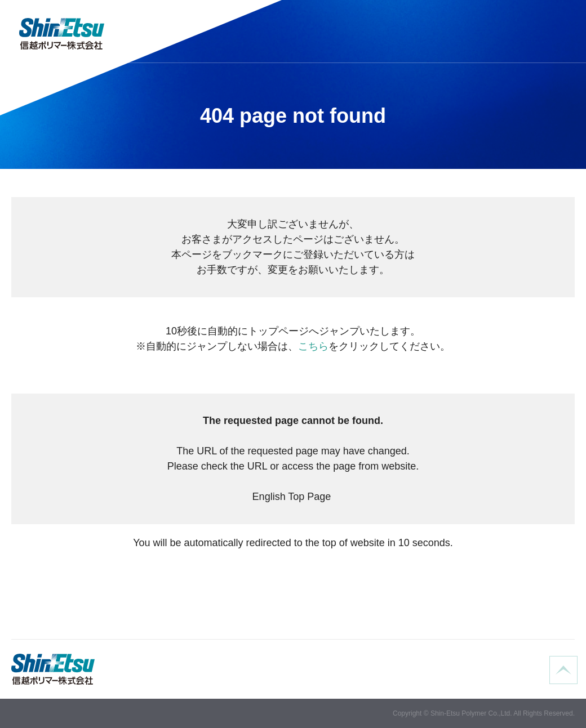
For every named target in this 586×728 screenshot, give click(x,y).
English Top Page (293, 497)
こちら (313, 346)
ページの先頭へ (563, 670)
